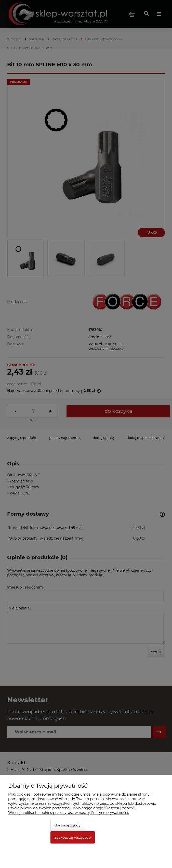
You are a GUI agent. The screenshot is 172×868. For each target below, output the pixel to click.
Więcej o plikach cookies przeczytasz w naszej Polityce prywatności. (69, 813)
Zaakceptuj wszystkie (73, 837)
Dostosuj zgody (67, 825)
